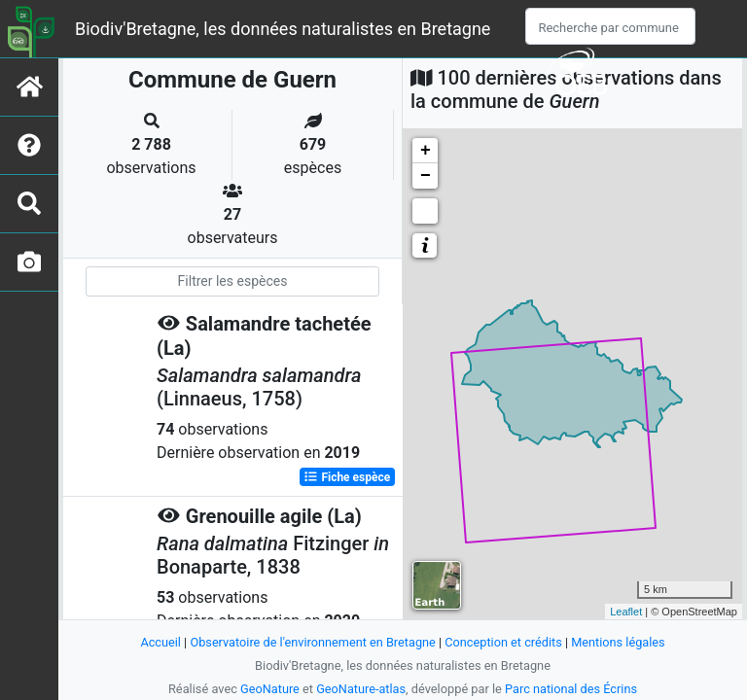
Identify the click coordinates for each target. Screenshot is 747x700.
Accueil (160, 642)
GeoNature (269, 689)
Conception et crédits (504, 642)
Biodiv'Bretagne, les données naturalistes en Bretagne (283, 29)
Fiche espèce (347, 476)
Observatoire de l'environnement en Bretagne (312, 642)
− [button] (426, 176)
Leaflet (626, 612)
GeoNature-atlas (361, 689)
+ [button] (426, 151)
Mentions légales (619, 642)
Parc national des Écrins (571, 689)
